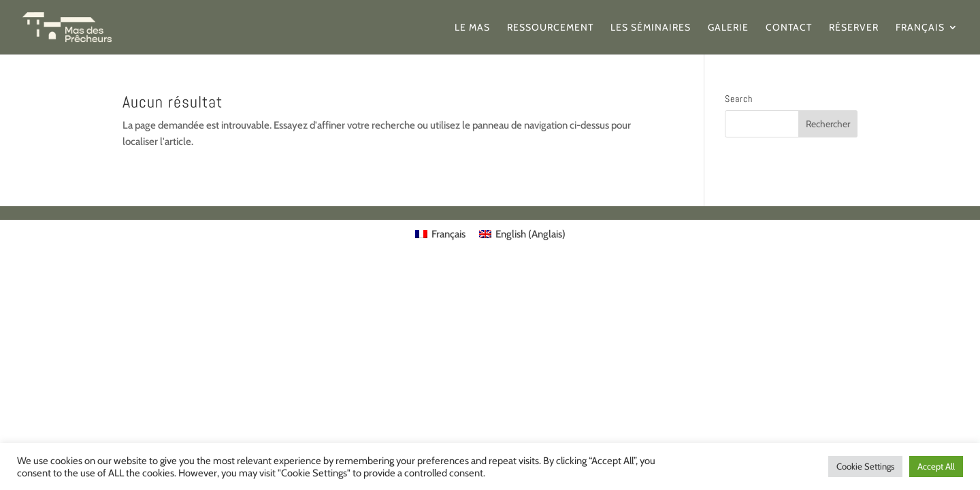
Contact (789, 28)
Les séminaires (651, 28)
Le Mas (472, 28)
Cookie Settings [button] (865, 466)
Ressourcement (550, 28)
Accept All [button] (936, 466)
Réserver (854, 28)
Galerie (728, 28)
